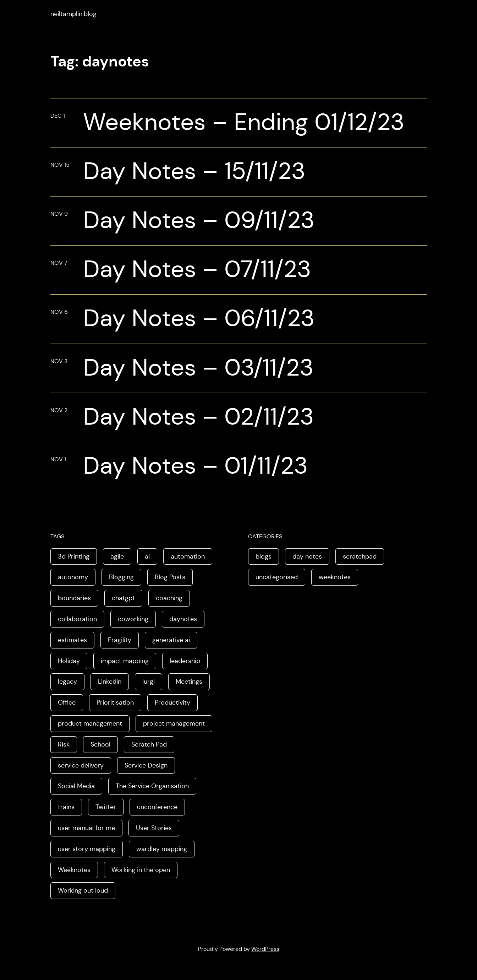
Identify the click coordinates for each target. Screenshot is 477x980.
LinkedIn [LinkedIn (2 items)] (110, 682)
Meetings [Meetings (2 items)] (189, 682)
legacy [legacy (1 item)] (67, 682)
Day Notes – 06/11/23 (199, 318)
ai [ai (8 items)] (147, 556)
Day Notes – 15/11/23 (194, 171)
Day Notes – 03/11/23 (198, 368)
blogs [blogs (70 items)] (264, 556)
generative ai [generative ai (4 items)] (171, 640)
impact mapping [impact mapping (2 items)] (125, 661)
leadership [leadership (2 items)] (185, 661)
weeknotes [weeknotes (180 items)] (335, 577)
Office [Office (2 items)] (67, 702)
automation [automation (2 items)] (188, 556)
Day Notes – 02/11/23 (198, 417)
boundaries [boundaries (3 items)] (74, 598)
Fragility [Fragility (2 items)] (120, 640)
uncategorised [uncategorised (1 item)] (277, 577)
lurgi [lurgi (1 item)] (149, 682)
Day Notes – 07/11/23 (197, 269)
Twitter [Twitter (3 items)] (106, 807)
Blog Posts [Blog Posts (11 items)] (170, 577)
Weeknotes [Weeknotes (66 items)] (74, 870)
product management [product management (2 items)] (90, 723)
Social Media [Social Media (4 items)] (76, 786)
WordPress (265, 949)
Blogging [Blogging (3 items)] (121, 577)
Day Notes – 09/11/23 (199, 220)
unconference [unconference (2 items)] (157, 807)
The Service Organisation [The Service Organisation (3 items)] (152, 786)
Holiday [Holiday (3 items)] (69, 661)
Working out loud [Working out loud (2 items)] (83, 890)
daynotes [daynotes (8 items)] (183, 619)
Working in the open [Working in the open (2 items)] (141, 870)
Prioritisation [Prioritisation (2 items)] (115, 702)
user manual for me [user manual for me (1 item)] (86, 828)
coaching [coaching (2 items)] (169, 598)
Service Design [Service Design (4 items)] (146, 765)
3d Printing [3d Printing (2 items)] (74, 556)
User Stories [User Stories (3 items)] (154, 828)
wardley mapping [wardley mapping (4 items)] (162, 849)
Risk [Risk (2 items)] (64, 744)
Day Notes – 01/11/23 (195, 466)
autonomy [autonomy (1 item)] (73, 577)
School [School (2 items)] (100, 744)
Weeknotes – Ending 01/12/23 (244, 122)
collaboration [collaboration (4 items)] (77, 619)
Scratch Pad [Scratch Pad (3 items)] (149, 744)
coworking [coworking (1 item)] (133, 619)
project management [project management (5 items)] (174, 723)
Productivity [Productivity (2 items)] (172, 702)
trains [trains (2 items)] (66, 807)
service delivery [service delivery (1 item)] (81, 765)
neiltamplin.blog (73, 14)
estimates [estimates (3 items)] (72, 640)
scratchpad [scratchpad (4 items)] (360, 556)
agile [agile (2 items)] (117, 556)
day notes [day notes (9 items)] (307, 556)
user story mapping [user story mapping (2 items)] (87, 849)
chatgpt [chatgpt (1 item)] (123, 598)
